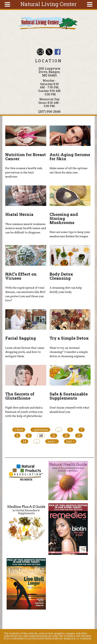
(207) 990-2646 (49, 111)
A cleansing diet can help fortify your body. (66, 290)
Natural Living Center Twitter (49, 52)
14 (24, 441)
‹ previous (40, 430)
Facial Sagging (21, 338)
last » (70, 441)
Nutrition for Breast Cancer (26, 157)
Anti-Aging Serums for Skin (70, 157)
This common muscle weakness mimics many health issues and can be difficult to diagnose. (26, 228)
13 (79, 436)
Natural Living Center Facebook (58, 52)
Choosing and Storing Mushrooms (64, 218)
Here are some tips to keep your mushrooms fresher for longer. (70, 234)
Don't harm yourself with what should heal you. (69, 410)
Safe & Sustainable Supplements (69, 396)
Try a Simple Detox (69, 338)
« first (19, 430)
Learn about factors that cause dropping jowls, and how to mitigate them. (25, 352)
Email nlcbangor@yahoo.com (40, 52)
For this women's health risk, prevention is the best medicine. (24, 173)
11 (54, 436)
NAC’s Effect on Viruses (21, 276)
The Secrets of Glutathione (20, 396)
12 (66, 436)
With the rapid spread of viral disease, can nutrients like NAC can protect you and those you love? (26, 294)
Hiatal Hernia (19, 214)
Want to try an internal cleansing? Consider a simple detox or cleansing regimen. (69, 352)
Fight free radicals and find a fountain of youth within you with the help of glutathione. (24, 412)
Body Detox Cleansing (61, 276)
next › (52, 441)
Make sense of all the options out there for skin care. (69, 170)
